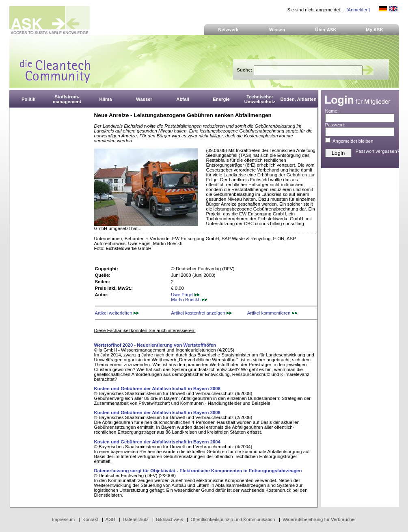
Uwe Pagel (185, 295)
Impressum (63, 519)
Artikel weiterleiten (117, 313)
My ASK (375, 30)
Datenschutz (135, 519)
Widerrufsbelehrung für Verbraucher (319, 519)
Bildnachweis (169, 519)
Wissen (277, 30)
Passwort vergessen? (378, 151)
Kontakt (90, 519)
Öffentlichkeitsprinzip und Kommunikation (233, 519)
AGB (110, 519)
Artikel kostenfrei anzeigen (201, 313)
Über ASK (326, 30)
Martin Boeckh (189, 300)
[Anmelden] (358, 10)
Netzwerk (229, 30)
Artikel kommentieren (272, 313)
